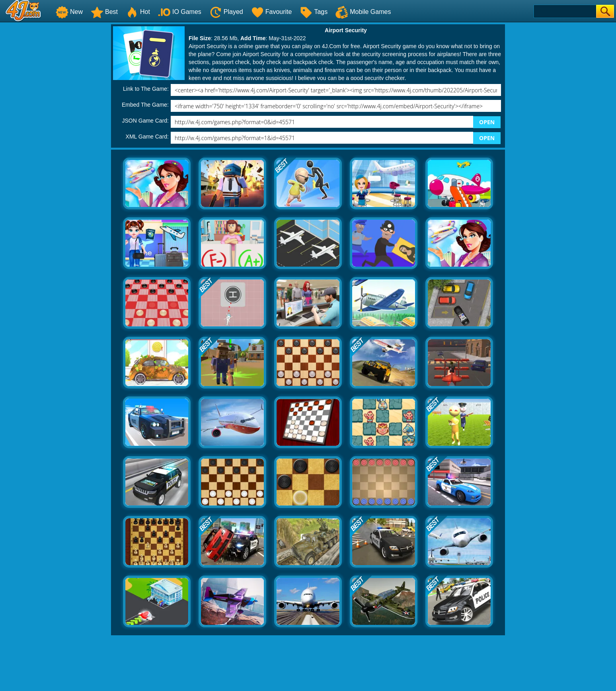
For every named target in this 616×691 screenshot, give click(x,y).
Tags (314, 12)
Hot (138, 12)
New (69, 12)
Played (226, 12)
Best (104, 12)
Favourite (272, 12)
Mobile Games (363, 12)
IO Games (180, 12)
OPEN (487, 122)
